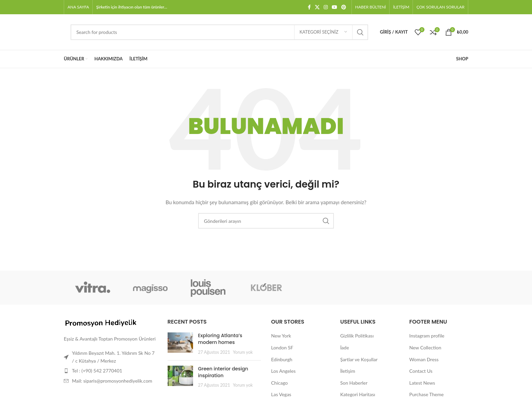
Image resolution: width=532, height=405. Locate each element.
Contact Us (421, 371)
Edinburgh (282, 359)
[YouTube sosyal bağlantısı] (335, 7)
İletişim (348, 371)
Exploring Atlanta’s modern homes (220, 339)
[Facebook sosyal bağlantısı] (309, 7)
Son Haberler (354, 383)
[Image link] (101, 323)
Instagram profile (427, 336)
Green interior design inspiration (223, 372)
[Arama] (219, 32)
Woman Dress (424, 359)
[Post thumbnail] (180, 344)
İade (345, 348)
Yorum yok (243, 352)
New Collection (425, 348)
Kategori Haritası (358, 394)
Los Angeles (283, 371)
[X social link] (317, 7)
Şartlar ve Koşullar (359, 359)
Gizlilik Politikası (357, 336)
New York (281, 336)
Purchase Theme (426, 394)
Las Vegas (281, 394)
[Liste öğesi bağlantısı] (111, 371)
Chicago (279, 383)
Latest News (422, 383)
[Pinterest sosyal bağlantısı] (344, 7)
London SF (282, 348)
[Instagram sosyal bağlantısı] (326, 7)
